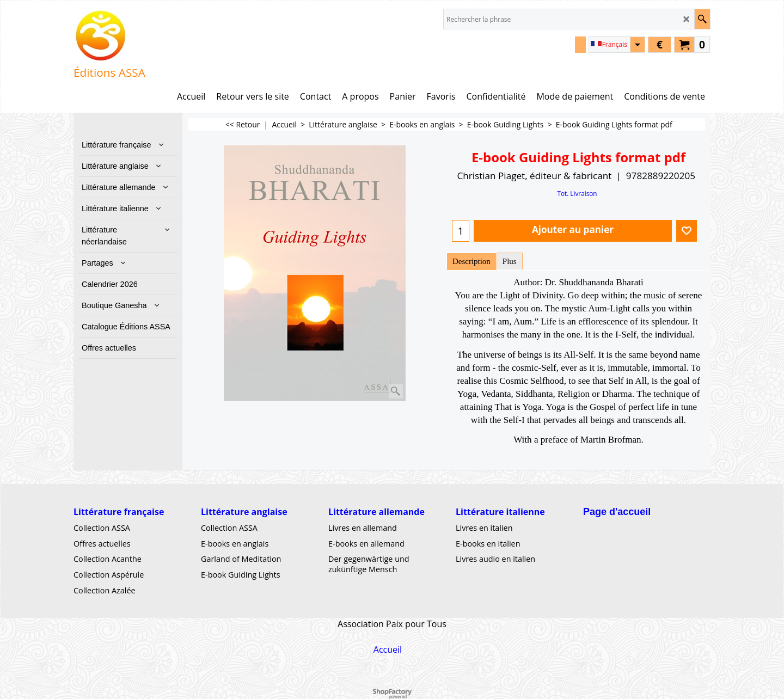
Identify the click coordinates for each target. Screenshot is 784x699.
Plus (510, 261)
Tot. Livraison (577, 193)
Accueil (388, 649)
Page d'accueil (617, 512)
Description (471, 261)
